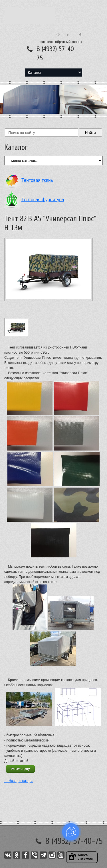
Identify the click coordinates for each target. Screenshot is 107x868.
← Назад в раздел (19, 781)
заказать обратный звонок (61, 42)
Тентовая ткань (37, 180)
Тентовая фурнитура (43, 200)
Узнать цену (20, 769)
